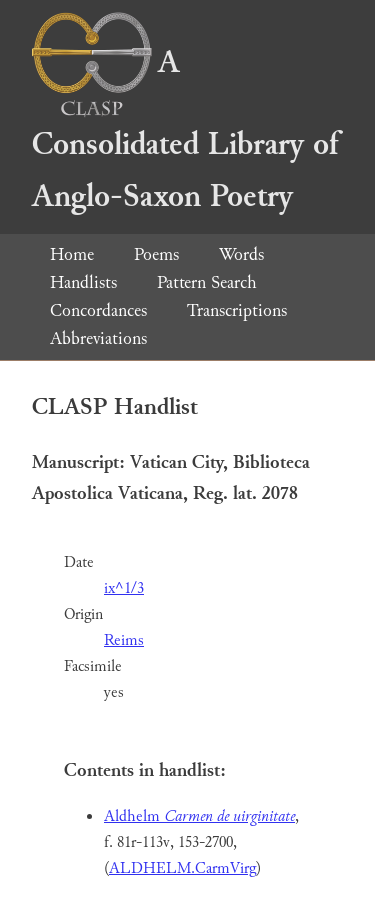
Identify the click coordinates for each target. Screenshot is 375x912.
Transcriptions (237, 310)
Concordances (98, 310)
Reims (124, 640)
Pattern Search (207, 282)
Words (241, 254)
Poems (156, 254)
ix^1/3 (124, 588)
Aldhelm (199, 816)
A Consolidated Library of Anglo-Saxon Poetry (185, 129)
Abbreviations (98, 338)
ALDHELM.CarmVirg (182, 868)
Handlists (83, 282)
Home (72, 254)
